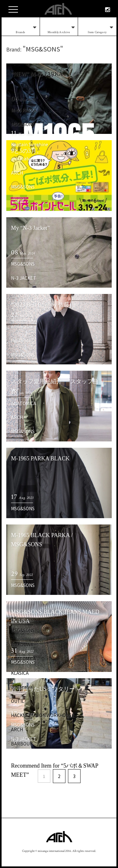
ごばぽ (18, 201)
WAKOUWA (22, 644)
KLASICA (20, 673)
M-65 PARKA (24, 110)
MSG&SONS (23, 124)
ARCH (17, 173)
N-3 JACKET (24, 278)
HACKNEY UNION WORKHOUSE (43, 715)
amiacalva (22, 159)
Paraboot (21, 340)
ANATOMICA (24, 403)
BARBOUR (22, 744)
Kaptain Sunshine (30, 144)
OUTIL (18, 701)
